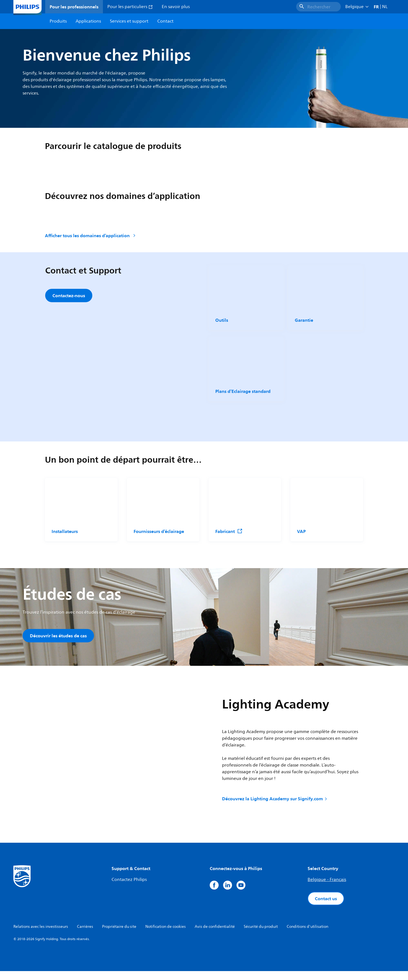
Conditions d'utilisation (307, 935)
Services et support (129, 21)
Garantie (304, 320)
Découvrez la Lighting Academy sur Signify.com (275, 808)
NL (385, 7)
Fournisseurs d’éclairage (159, 538)
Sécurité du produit (261, 935)
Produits (58, 21)
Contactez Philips (129, 888)
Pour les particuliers (130, 7)
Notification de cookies (166, 935)
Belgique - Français (327, 888)
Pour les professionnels (74, 7)
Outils (222, 320)
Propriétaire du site (119, 935)
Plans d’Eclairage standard (243, 395)
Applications (88, 21)
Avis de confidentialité (215, 935)
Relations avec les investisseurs (41, 935)
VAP (301, 538)
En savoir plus (176, 7)
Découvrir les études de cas (58, 642)
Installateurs (65, 538)
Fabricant (229, 538)
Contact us (326, 907)
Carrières (85, 935)
